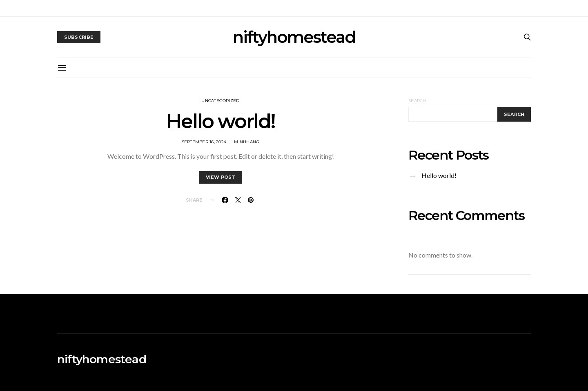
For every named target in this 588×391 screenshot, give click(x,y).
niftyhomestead (294, 37)
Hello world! (220, 121)
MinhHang (247, 142)
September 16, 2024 (204, 142)
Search (417, 101)
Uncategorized (220, 101)
